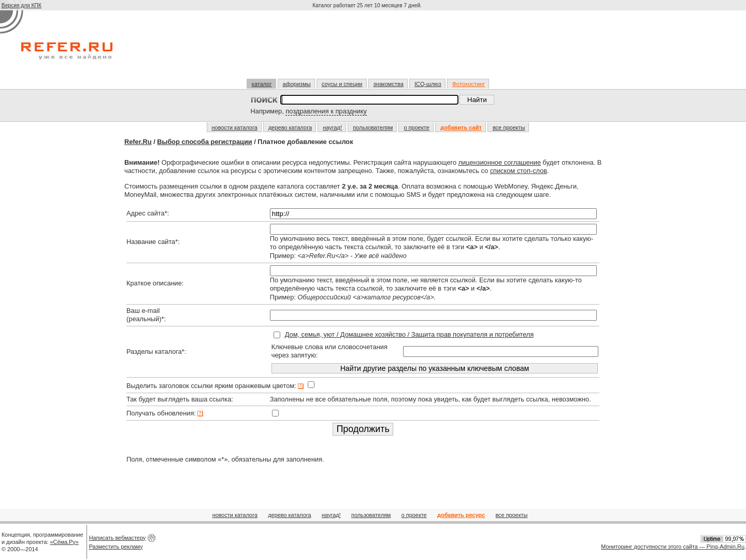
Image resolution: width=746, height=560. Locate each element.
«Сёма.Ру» (64, 542)
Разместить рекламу (116, 547)
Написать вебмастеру (118, 538)
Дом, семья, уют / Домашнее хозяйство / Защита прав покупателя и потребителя (409, 334)
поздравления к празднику (326, 111)
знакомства (389, 84)
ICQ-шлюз (428, 84)
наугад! (332, 127)
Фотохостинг (469, 84)
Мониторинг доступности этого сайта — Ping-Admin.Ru (673, 547)
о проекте (416, 127)
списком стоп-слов (519, 171)
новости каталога (235, 127)
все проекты (509, 127)
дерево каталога (290, 127)
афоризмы (297, 84)
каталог (262, 84)
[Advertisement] (368, 49)
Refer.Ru (138, 142)
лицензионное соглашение (500, 162)
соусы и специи (342, 84)
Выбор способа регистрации (204, 142)
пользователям (373, 127)
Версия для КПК (21, 5)
